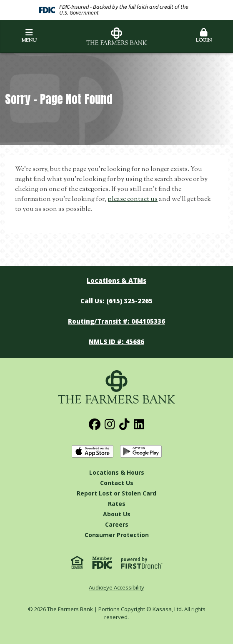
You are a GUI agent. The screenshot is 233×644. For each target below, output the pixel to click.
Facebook (95, 424)
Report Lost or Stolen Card (116, 493)
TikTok (124, 424)
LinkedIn (139, 424)
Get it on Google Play (141, 452)
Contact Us (117, 483)
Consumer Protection (117, 535)
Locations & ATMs (116, 280)
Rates (117, 504)
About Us (117, 514)
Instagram (110, 424)
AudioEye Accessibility (116, 587)
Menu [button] (29, 36)
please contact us (133, 199)
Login (204, 36)
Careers (117, 524)
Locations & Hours (117, 472)
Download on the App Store (93, 452)
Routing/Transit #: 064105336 (116, 321)
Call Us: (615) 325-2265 (116, 301)
